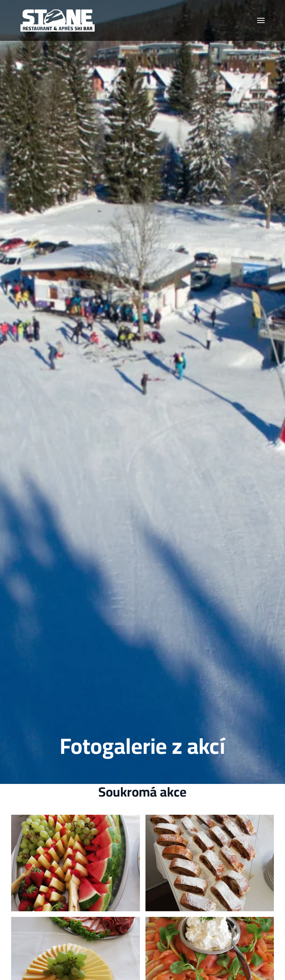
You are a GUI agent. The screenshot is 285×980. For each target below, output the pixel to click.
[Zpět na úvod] (58, 20)
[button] (261, 20)
